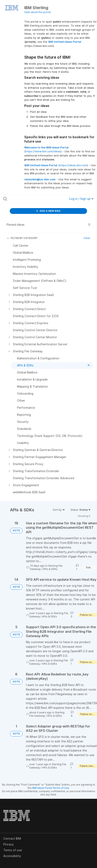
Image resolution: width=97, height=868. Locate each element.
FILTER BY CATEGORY (22, 238)
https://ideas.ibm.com (73, 165)
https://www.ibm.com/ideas (43, 151)
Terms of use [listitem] (13, 850)
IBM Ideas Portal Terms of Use (51, 788)
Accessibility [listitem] (12, 856)
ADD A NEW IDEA (48, 211)
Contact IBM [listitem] (12, 838)
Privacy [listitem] (8, 844)
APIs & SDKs (50, 569)
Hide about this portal (37, 12)
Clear (87, 238)
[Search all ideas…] (29, 199)
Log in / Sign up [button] (81, 199)
